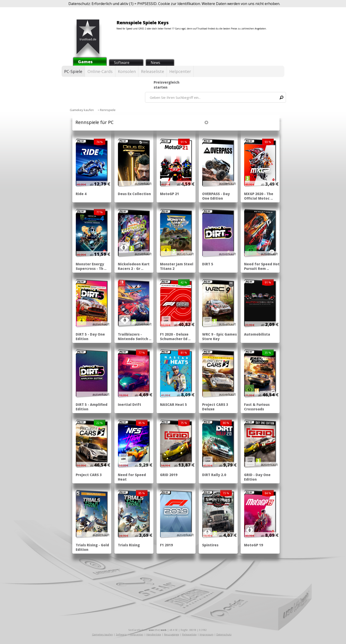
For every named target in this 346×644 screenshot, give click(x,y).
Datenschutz (224, 634)
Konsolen (127, 71)
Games (85, 62)
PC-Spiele (73, 71)
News (155, 63)
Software (122, 63)
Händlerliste (154, 634)
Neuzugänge (172, 634)
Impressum (207, 634)
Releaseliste (152, 71)
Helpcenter (180, 71)
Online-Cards (100, 71)
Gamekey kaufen (102, 634)
